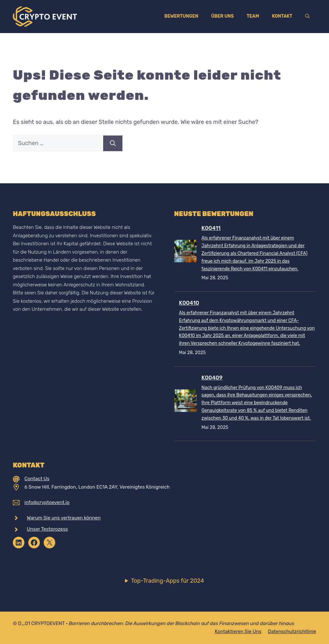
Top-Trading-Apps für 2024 (168, 581)
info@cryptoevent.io (47, 502)
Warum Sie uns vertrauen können (64, 518)
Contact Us (37, 479)
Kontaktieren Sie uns (238, 631)
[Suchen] (113, 143)
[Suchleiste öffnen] (307, 16)
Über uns (222, 16)
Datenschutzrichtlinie (292, 631)
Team (253, 16)
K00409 (212, 378)
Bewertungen (181, 16)
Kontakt (282, 16)
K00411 (211, 228)
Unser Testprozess (48, 529)
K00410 (189, 303)
